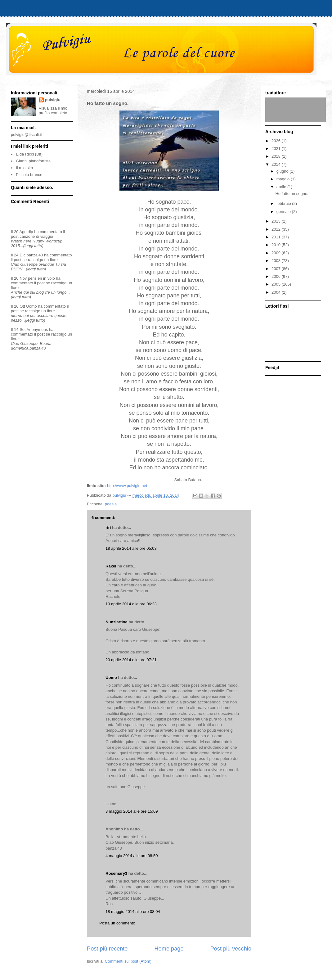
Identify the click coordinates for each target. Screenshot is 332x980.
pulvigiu (53, 100)
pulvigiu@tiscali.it (26, 135)
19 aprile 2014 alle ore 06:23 (131, 604)
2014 (277, 164)
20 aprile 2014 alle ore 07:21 (131, 660)
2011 (277, 237)
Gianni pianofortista (33, 161)
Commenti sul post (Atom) (128, 961)
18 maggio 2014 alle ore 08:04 (133, 912)
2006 (277, 276)
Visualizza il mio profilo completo (53, 111)
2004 (277, 292)
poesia (111, 504)
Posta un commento (117, 923)
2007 (277, 269)
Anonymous (37, 330)
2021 (277, 149)
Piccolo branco (29, 175)
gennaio (284, 212)
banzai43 (35, 255)
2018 (277, 156)
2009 (277, 253)
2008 (277, 261)
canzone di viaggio (36, 236)
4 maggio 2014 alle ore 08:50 (132, 856)
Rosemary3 (116, 873)
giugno (283, 171)
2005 (277, 284)
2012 (277, 229)
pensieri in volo (41, 278)
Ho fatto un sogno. (292, 194)
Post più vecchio (231, 949)
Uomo (111, 677)
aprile (282, 187)
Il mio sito (24, 168)
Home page (169, 949)
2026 (277, 141)
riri (108, 528)
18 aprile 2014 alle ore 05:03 (131, 548)
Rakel (111, 566)
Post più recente (107, 949)
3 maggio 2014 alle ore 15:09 (132, 811)
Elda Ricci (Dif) (29, 154)
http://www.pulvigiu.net (127, 486)
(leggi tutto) (33, 246)
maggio (284, 179)
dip (30, 232)
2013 (277, 221)
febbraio (284, 203)
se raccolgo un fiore (40, 260)
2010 (277, 245)
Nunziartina (117, 622)
